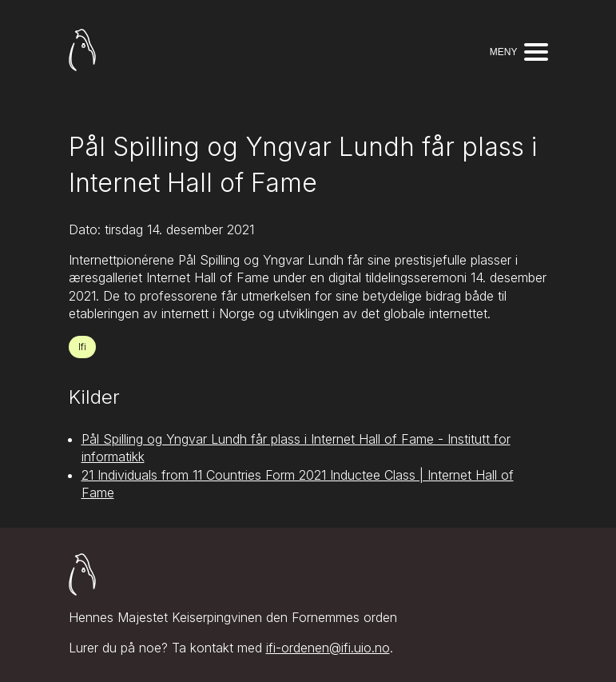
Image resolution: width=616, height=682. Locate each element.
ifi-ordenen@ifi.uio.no (328, 648)
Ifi (82, 347)
